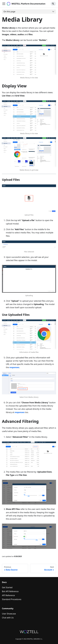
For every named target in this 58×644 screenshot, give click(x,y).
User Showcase (9, 614)
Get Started (7, 587)
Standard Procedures (12, 599)
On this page (9, 12)
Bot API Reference (10, 591)
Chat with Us (8, 618)
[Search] (53, 4)
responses (14, 367)
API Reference (8, 595)
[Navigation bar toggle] (4, 4)
